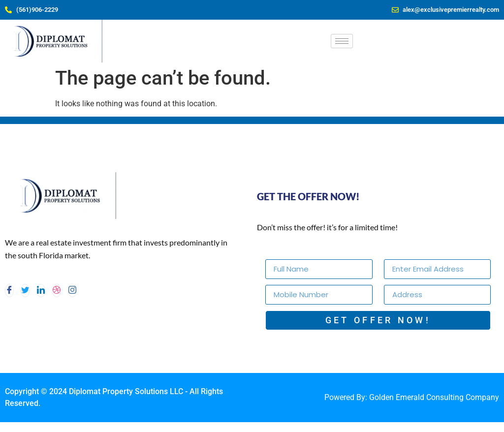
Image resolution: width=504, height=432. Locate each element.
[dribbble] (57, 291)
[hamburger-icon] (342, 41)
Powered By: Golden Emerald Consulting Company (412, 397)
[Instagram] (72, 291)
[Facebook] (9, 291)
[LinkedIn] (41, 291)
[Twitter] (25, 291)
